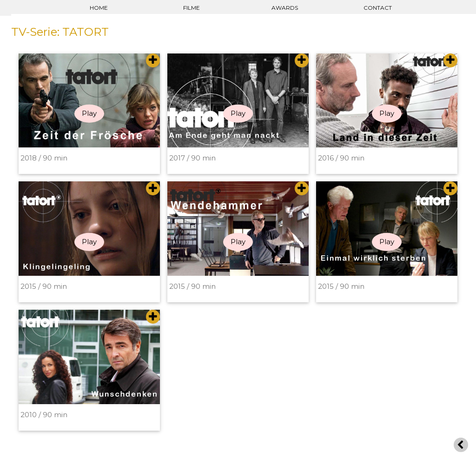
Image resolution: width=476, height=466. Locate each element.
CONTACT (378, 8)
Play (89, 113)
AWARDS (285, 8)
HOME (99, 8)
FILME (192, 8)
